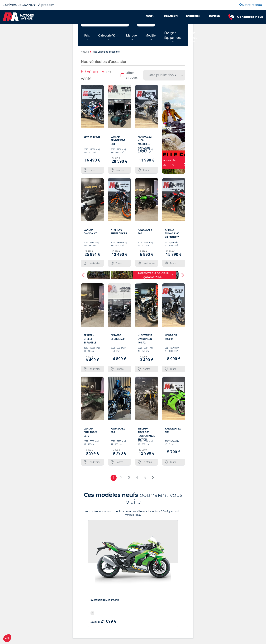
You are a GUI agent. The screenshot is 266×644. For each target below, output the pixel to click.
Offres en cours (129, 75)
